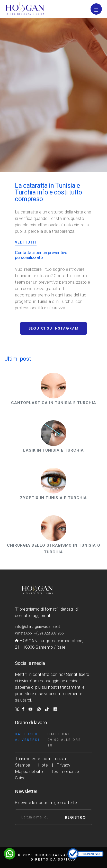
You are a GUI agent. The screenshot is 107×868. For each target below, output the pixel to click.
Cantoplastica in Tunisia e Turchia (54, 403)
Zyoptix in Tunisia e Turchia (53, 498)
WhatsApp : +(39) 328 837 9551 (40, 633)
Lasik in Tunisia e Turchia (53, 450)
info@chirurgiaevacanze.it (37, 627)
